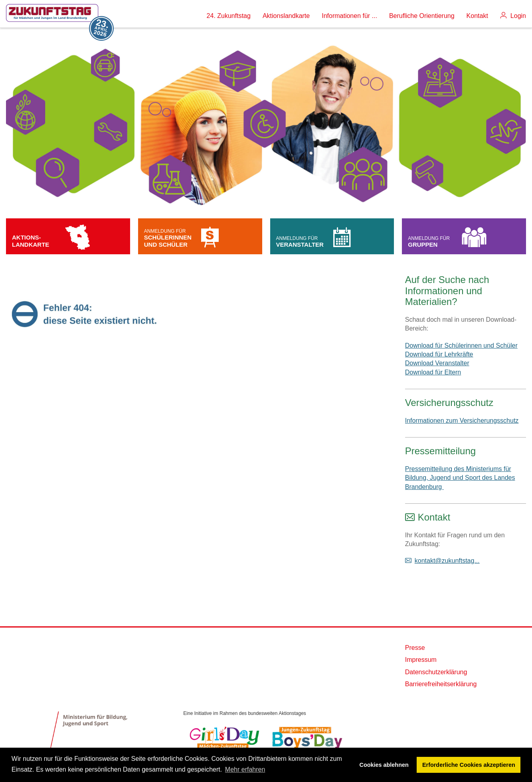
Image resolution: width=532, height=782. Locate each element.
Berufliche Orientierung (422, 16)
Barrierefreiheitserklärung (441, 684)
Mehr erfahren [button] (245, 769)
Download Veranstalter (437, 363)
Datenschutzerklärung (436, 672)
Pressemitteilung (440, 451)
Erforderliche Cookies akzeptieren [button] (469, 765)
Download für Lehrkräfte (439, 354)
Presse (415, 648)
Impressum (421, 660)
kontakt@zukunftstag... (447, 561)
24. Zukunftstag (229, 16)
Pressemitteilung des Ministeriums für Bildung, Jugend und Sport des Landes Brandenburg (460, 478)
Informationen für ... (349, 16)
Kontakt (477, 16)
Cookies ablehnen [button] (384, 765)
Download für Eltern (433, 372)
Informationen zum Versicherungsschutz (462, 421)
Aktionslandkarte (286, 16)
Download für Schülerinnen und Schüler (461, 345)
